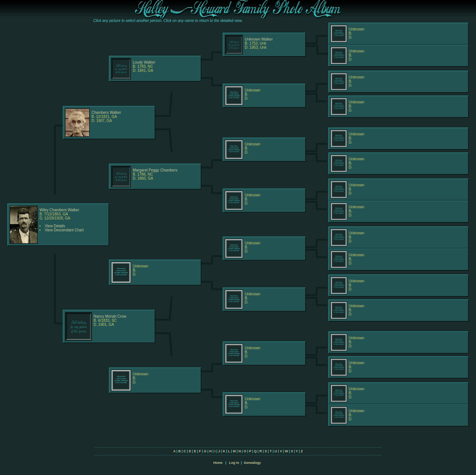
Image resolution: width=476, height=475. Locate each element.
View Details (55, 226)
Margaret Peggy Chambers (155, 170)
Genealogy (253, 463)
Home (218, 463)
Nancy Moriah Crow (110, 316)
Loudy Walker (144, 62)
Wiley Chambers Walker (59, 210)
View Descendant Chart (64, 230)
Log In (234, 463)
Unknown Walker (259, 39)
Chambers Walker (106, 113)
